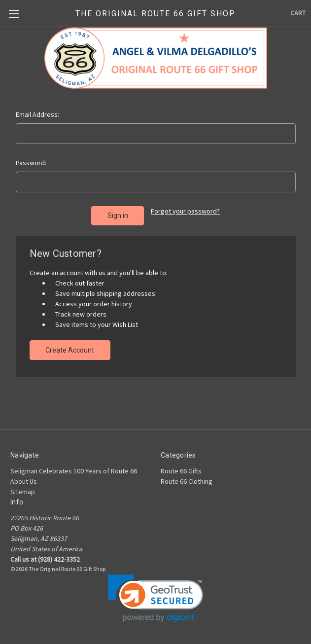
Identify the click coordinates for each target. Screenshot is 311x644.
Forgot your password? (185, 211)
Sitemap (23, 492)
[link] (155, 598)
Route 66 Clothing (187, 481)
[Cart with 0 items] (298, 13)
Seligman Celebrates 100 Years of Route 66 (74, 471)
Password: (31, 163)
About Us (24, 481)
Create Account (70, 350)
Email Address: (37, 114)
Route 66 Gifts (181, 471)
